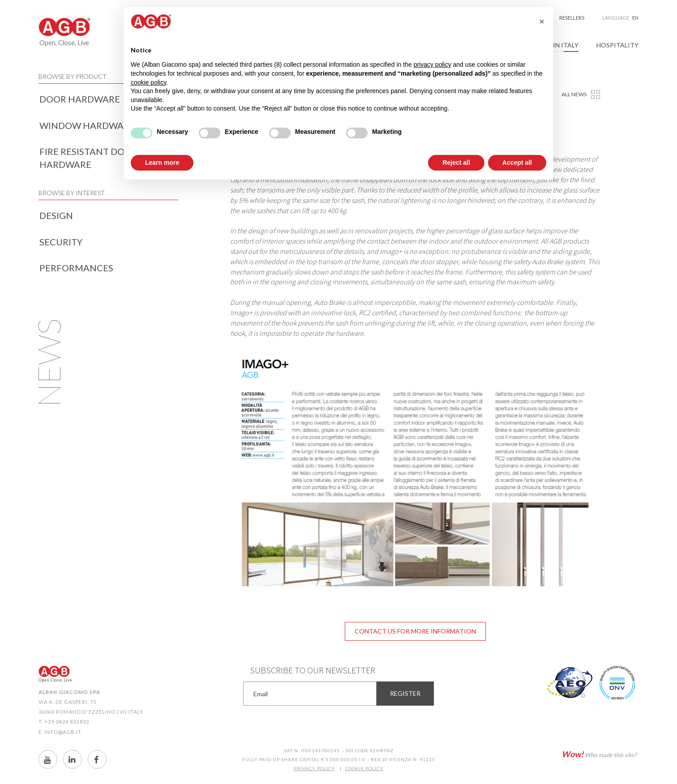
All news (574, 94)
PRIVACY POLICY (314, 768)
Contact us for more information (415, 631)
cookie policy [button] (148, 82)
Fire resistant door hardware (88, 158)
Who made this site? (599, 754)
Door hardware (80, 99)
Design (56, 215)
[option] (416, 473)
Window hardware (87, 125)
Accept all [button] (517, 163)
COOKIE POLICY (364, 768)
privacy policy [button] (433, 64)
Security (61, 242)
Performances (76, 268)
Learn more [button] (162, 163)
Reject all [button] (456, 163)
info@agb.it (63, 732)
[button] (542, 21)
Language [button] (620, 18)
